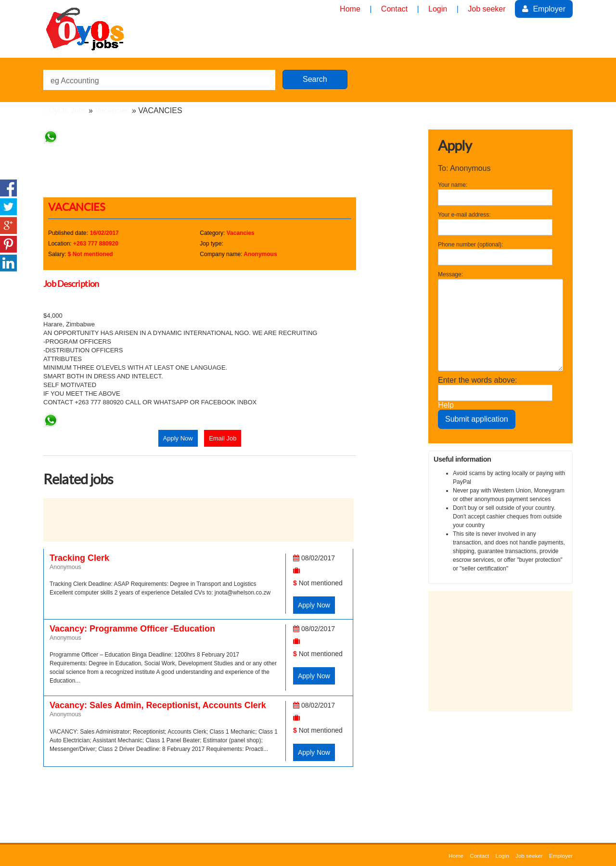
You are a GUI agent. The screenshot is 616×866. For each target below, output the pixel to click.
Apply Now (178, 438)
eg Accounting (75, 81)
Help (446, 405)
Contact (479, 856)
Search (315, 79)
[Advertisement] (218, 166)
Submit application (477, 419)
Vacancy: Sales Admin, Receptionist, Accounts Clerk (158, 705)
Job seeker (529, 856)
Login (502, 856)
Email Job (223, 438)
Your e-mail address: (464, 215)
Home (456, 856)
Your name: (453, 185)
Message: (450, 274)
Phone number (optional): (470, 245)
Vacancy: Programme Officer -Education (132, 629)
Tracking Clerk (79, 558)
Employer (544, 9)
